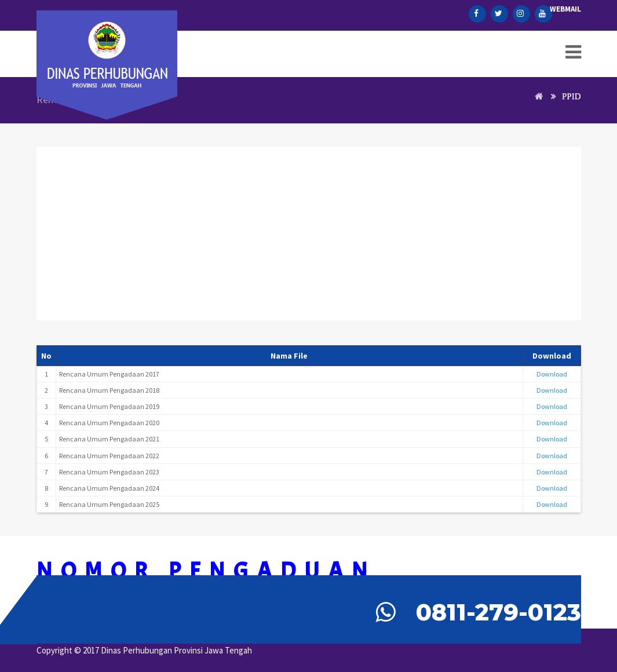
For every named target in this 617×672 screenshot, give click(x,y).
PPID (572, 96)
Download (552, 374)
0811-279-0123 (499, 612)
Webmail (565, 9)
